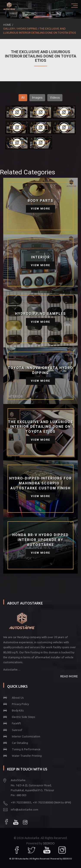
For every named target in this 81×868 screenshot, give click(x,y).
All (23, 98)
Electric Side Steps (24, 717)
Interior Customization (26, 736)
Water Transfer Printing (27, 756)
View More (41, 209)
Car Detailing (20, 743)
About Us (18, 698)
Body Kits (18, 710)
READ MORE (69, 676)
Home (7, 25)
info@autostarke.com (25, 809)
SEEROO (49, 843)
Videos (55, 98)
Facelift (16, 723)
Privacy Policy (20, 704)
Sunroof (17, 730)
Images (37, 98)
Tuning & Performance (26, 749)
